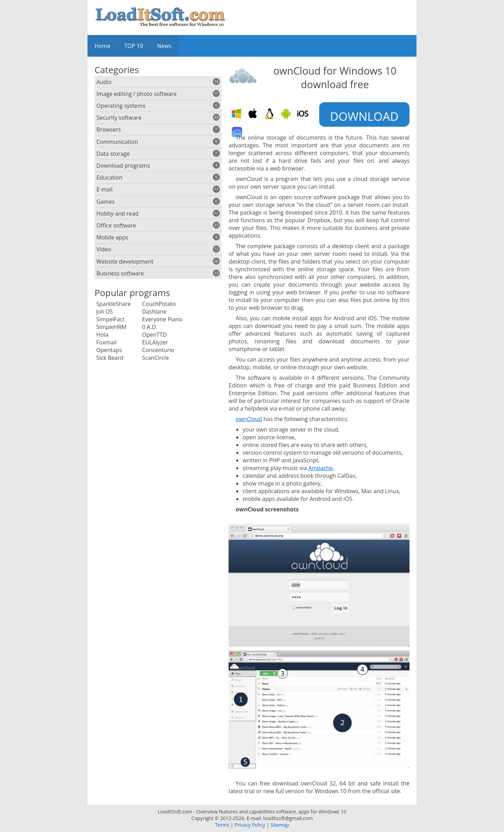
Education (158, 177)
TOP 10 (134, 46)
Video (158, 249)
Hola (102, 335)
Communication (158, 142)
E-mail (158, 189)
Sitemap (279, 825)
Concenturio (158, 350)
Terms (222, 825)
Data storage (158, 154)
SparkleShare (113, 304)
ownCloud (249, 419)
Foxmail (106, 342)
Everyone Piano (162, 319)
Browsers (158, 130)
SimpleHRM (111, 327)
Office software (158, 225)
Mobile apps (158, 237)
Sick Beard (110, 358)
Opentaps (109, 350)
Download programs (158, 166)
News (164, 46)
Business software (158, 273)
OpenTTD (154, 335)
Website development (158, 261)
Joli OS (104, 312)
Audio (158, 82)
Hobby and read (158, 214)
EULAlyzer (155, 342)
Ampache (321, 468)
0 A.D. (150, 327)
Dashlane (154, 312)
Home (102, 46)
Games (158, 202)
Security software (158, 118)
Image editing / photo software (158, 94)
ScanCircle (155, 358)
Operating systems (158, 106)
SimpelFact (110, 319)
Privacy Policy (250, 825)
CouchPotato (159, 304)
